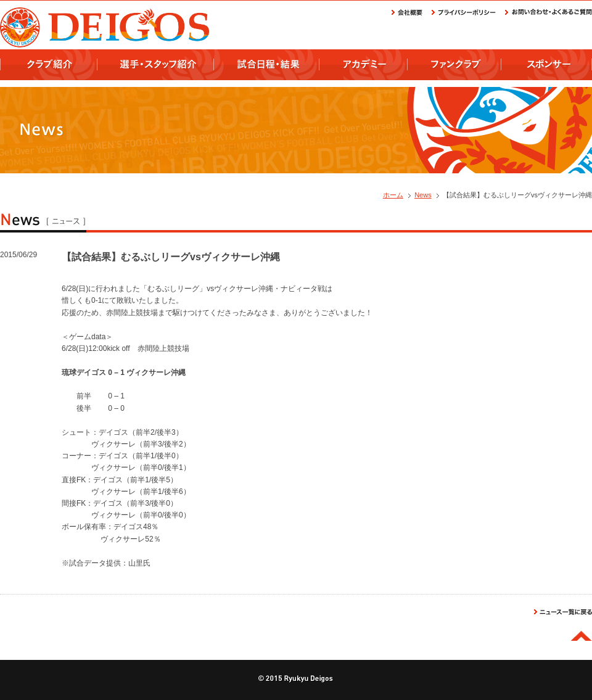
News (423, 195)
